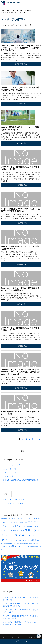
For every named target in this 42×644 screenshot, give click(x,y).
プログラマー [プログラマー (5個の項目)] (10, 540)
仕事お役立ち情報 (10, 473)
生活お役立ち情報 (10, 469)
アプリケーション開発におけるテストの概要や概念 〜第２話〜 (20, 168)
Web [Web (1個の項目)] (4, 522)
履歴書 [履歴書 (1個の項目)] (28, 544)
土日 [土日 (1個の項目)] (38, 541)
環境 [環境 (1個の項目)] (10, 547)
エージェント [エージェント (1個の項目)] (37, 527)
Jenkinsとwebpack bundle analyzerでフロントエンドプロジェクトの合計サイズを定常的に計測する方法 (21, 48)
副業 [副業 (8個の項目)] (34, 540)
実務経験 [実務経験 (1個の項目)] (19, 544)
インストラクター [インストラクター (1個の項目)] (11, 522)
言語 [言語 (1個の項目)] (31, 547)
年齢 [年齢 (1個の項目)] (37, 544)
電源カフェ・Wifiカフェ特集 (14, 500)
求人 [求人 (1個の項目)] (7, 547)
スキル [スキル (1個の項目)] (15, 531)
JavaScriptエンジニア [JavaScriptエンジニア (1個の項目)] (7, 519)
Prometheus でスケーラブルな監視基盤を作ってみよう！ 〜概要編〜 (20, 289)
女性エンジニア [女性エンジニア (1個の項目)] (12, 544)
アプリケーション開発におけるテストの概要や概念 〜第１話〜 (20, 329)
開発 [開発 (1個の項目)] (37, 547)
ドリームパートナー (18, 638)
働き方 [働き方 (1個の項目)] (30, 541)
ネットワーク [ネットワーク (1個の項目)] (20, 531)
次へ (38, 439)
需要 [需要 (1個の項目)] (40, 547)
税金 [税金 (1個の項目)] (28, 547)
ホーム (6, 11)
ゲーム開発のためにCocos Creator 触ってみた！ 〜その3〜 (20, 413)
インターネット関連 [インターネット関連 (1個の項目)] (22, 522)
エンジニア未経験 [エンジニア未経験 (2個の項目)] (27, 527)
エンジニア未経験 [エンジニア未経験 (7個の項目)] (13, 526)
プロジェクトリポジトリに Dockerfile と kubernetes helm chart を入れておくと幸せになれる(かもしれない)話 (21, 372)
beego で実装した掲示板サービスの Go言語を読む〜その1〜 (20, 248)
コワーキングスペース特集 (13, 503)
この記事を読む (21, 64)
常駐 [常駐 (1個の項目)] (31, 544)
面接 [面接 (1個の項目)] (2, 549)
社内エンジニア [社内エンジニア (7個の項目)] (19, 546)
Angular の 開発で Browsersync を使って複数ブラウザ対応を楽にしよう (20, 210)
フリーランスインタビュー (13, 465)
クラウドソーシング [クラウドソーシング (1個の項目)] (7, 531)
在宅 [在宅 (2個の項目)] (3, 544)
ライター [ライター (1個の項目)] (19, 541)
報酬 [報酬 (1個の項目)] (6, 544)
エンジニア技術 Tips (11, 476)
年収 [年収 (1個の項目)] (34, 544)
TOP (39, 637)
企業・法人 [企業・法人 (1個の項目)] (25, 541)
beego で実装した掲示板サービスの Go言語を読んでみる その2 (20, 128)
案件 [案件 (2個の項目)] (4, 547)
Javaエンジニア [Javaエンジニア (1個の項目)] (18, 519)
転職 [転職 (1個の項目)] (34, 547)
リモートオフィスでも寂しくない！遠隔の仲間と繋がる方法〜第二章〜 (20, 89)
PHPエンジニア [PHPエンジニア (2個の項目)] (28, 519)
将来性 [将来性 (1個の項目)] (24, 544)
